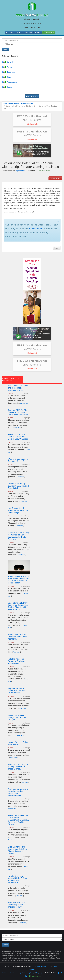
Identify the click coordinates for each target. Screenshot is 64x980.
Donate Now (35, 976)
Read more (24, 403)
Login (32, 973)
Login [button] (9, 32)
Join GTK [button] (18, 32)
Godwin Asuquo (40, 966)
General (7, 62)
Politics (7, 67)
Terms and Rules (8, 973)
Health (7, 87)
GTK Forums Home (11, 104)
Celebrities (8, 72)
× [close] (58, 222)
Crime (6, 77)
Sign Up (39, 973)
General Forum (27, 104)
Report (57, 248)
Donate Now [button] (49, 32)
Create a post (32, 96)
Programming (9, 82)
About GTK (28, 32)
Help (38, 32)
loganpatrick (20, 171)
